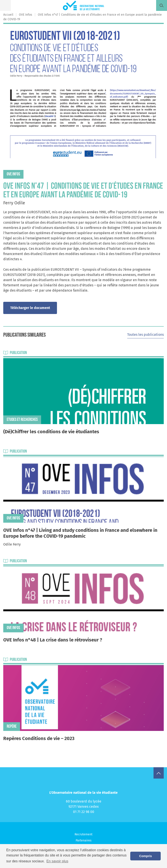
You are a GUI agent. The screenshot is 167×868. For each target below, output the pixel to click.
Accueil (8, 15)
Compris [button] (145, 856)
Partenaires (84, 840)
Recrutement (83, 834)
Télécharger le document (30, 308)
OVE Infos (26, 15)
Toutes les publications (145, 335)
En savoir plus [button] (57, 861)
